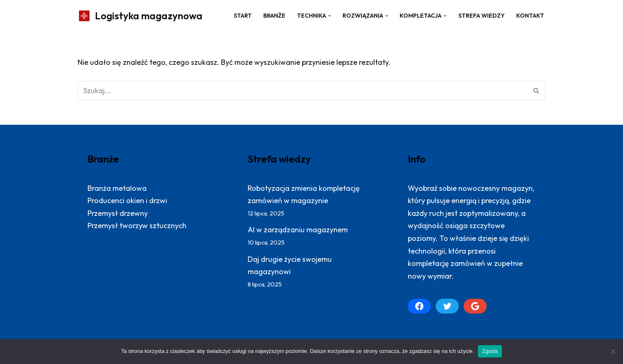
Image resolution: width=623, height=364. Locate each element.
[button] (330, 16)
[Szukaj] (302, 90)
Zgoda (490, 351)
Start (243, 16)
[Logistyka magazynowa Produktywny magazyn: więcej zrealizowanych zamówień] (140, 16)
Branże (274, 16)
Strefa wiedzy (482, 16)
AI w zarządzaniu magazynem (298, 230)
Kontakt (530, 16)
